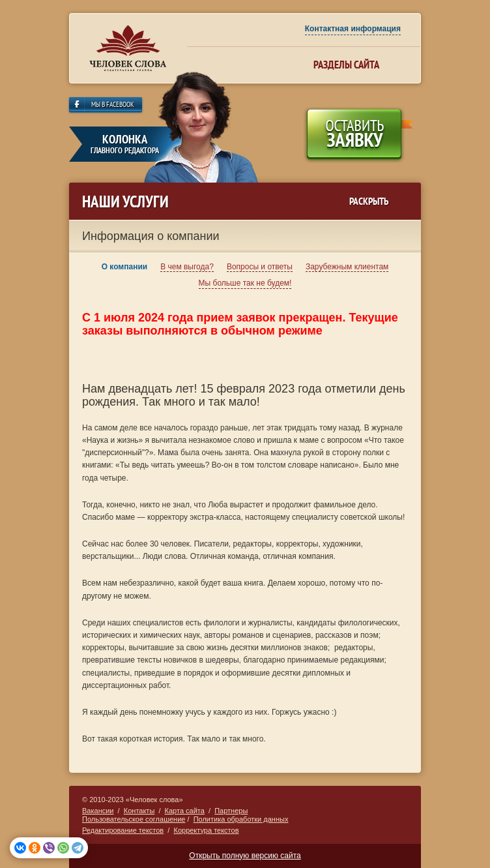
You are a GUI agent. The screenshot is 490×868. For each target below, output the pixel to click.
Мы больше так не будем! (245, 283)
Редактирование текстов (123, 830)
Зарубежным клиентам (347, 267)
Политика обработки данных (241, 819)
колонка (124, 144)
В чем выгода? (187, 267)
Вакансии (98, 811)
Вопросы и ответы (260, 267)
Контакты (139, 811)
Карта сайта (185, 811)
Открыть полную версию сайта (245, 856)
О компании (125, 267)
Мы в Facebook (113, 105)
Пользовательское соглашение (134, 819)
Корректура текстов (206, 830)
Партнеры (231, 811)
